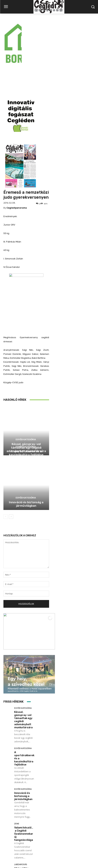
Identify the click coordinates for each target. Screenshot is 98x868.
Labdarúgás (21, 805)
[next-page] (11, 457)
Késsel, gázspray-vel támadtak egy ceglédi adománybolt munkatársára (23, 660)
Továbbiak (17, 830)
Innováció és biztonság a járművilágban (26, 445)
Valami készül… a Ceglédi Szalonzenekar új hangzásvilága (24, 774)
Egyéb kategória (26, 380)
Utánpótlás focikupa (21, 810)
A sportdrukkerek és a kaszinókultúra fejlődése (26, 394)
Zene (17, 764)
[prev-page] (6, 457)
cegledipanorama (17, 148)
